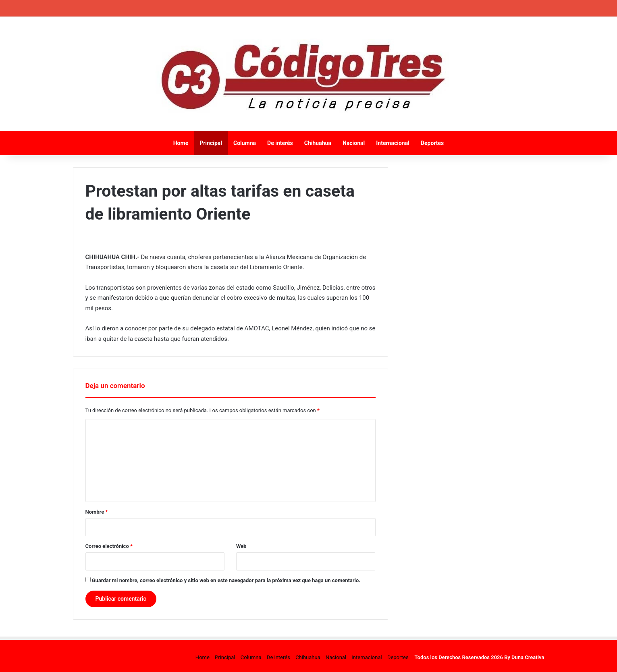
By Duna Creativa (524, 657)
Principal (211, 143)
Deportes (432, 143)
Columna (245, 143)
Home (181, 143)
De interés (280, 143)
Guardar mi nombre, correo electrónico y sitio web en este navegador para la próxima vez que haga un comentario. (226, 580)
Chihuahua (318, 143)
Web (241, 546)
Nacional (354, 143)
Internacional (393, 143)
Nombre (97, 512)
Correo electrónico (109, 546)
